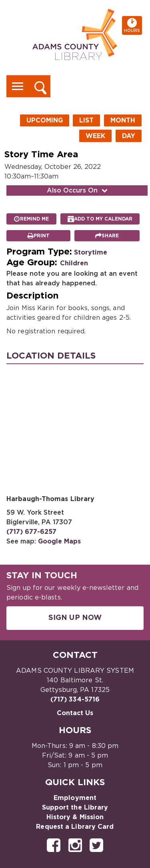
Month (123, 120)
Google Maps (59, 541)
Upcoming (45, 120)
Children (74, 263)
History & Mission (75, 817)
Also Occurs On (78, 190)
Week (95, 136)
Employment (75, 798)
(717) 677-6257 (31, 532)
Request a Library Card (75, 827)
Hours (133, 25)
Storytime (91, 253)
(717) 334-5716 (75, 700)
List (86, 120)
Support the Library (75, 808)
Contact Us (75, 713)
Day (129, 136)
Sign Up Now (75, 618)
